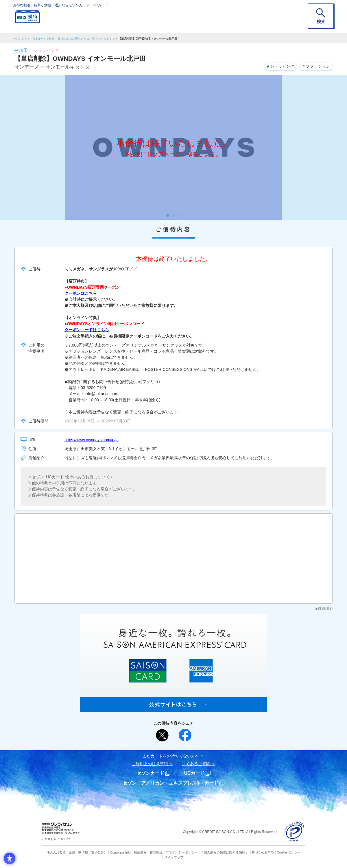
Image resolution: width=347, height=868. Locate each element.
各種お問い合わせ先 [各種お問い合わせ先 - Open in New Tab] (58, 838)
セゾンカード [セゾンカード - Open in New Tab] (150, 773)
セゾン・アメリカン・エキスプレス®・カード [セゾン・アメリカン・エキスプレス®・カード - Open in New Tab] (171, 783)
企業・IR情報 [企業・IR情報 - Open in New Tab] (78, 852)
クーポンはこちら (81, 293)
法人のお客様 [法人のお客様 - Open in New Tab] (56, 852)
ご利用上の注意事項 (150, 763)
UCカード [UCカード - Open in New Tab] (194, 773)
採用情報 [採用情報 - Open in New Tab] (140, 852)
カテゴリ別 (88, 39)
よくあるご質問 (196, 763)
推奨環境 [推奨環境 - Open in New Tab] (156, 852)
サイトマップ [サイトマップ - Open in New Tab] (174, 857)
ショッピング (107, 39)
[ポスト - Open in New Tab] (162, 735)
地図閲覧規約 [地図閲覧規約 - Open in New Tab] (324, 608)
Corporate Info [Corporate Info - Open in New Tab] (120, 852)
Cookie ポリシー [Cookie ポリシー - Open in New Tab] (289, 852)
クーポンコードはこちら (87, 330)
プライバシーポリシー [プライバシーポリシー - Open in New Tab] (182, 852)
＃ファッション (316, 66)
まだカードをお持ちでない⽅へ (171, 756)
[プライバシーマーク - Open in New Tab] (294, 831)
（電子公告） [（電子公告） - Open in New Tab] (97, 852)
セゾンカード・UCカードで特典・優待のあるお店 (45, 39)
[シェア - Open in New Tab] (185, 735)
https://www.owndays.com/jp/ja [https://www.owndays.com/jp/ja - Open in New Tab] (92, 440)
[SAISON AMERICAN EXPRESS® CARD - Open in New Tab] (173, 708)
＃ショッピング (280, 66)
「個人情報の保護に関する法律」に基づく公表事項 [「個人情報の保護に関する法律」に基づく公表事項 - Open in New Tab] (237, 852)
